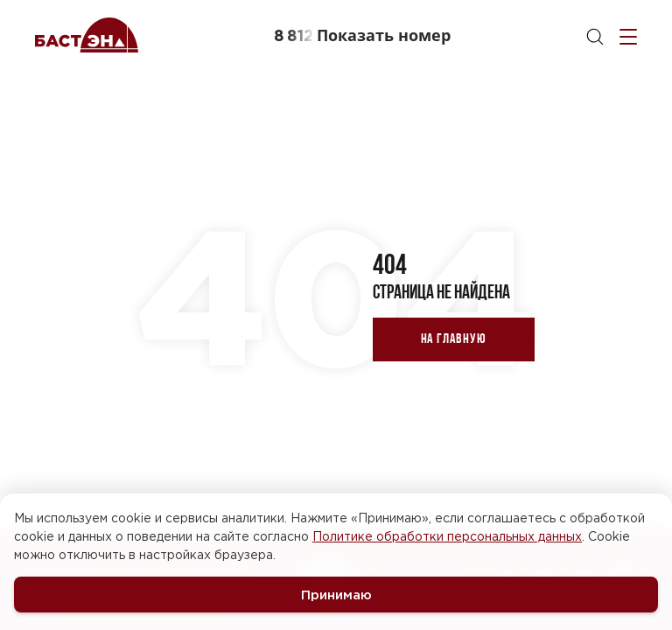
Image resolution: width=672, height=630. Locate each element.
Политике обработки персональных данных (447, 536)
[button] (362, 35)
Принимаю (336, 595)
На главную (454, 338)
